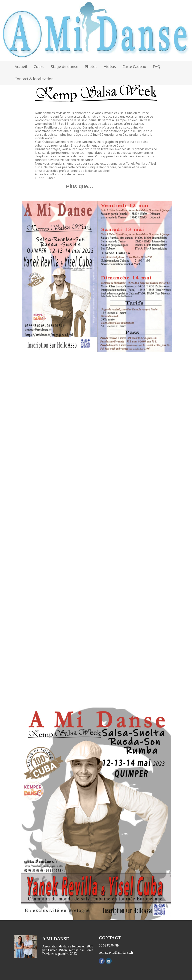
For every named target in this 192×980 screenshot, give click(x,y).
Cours (39, 67)
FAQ (156, 67)
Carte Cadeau (134, 67)
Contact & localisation (34, 79)
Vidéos (110, 67)
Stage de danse (64, 67)
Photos (91, 67)
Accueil (21, 67)
